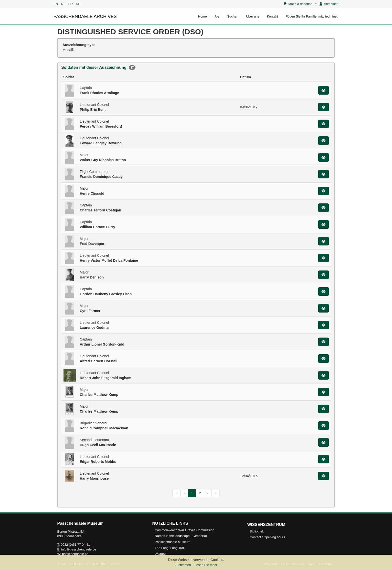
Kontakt (272, 16)
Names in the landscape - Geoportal (181, 536)
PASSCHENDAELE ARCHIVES (85, 17)
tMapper (161, 554)
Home (203, 16)
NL (63, 4)
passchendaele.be (75, 554)
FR (71, 4)
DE (78, 4)
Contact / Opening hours (267, 537)
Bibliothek (257, 531)
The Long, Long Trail (170, 548)
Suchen (233, 16)
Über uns (253, 16)
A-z (217, 16)
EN (56, 4)
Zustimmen (183, 565)
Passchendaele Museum (172, 542)
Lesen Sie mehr (206, 565)
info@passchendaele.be (79, 549)
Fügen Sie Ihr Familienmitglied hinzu (312, 16)
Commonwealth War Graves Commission (184, 530)
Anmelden (329, 4)
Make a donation (298, 4)
